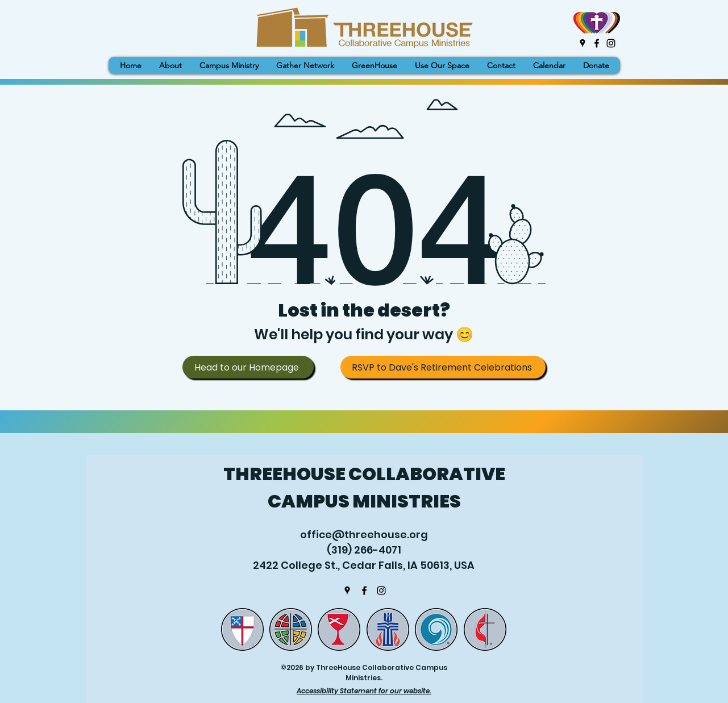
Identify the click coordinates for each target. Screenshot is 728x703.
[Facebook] (597, 43)
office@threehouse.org (364, 534)
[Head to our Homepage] (248, 367)
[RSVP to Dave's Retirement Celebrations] (443, 367)
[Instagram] (611, 43)
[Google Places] (583, 43)
